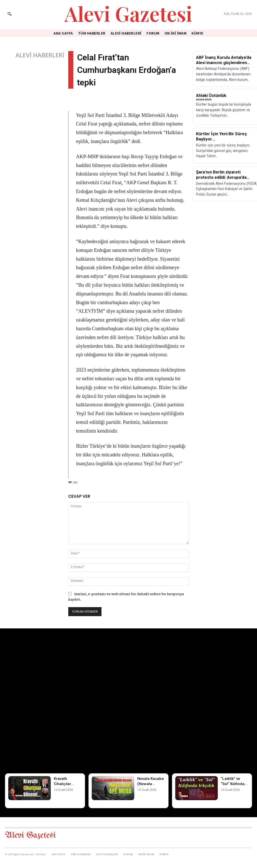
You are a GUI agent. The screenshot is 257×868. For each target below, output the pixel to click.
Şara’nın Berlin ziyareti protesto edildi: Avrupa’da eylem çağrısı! (221, 177)
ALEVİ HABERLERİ (40, 55)
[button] (9, 14)
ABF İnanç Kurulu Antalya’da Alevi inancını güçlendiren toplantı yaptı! (224, 63)
